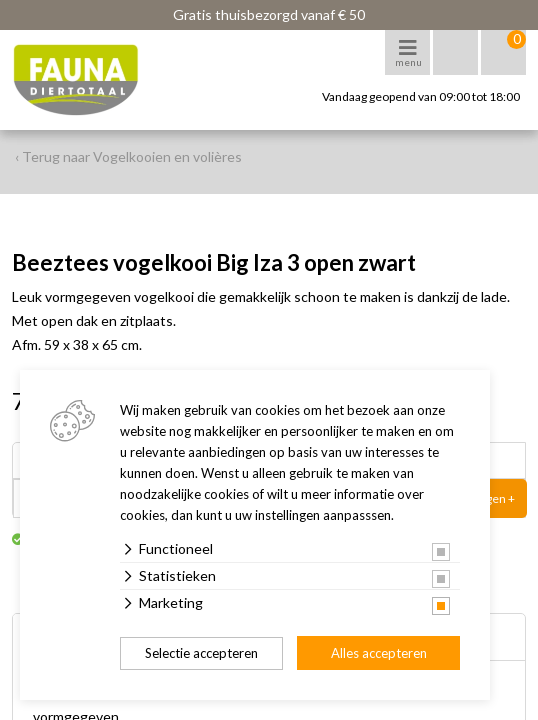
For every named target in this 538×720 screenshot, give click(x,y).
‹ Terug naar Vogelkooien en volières (128, 156)
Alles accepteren (379, 653)
